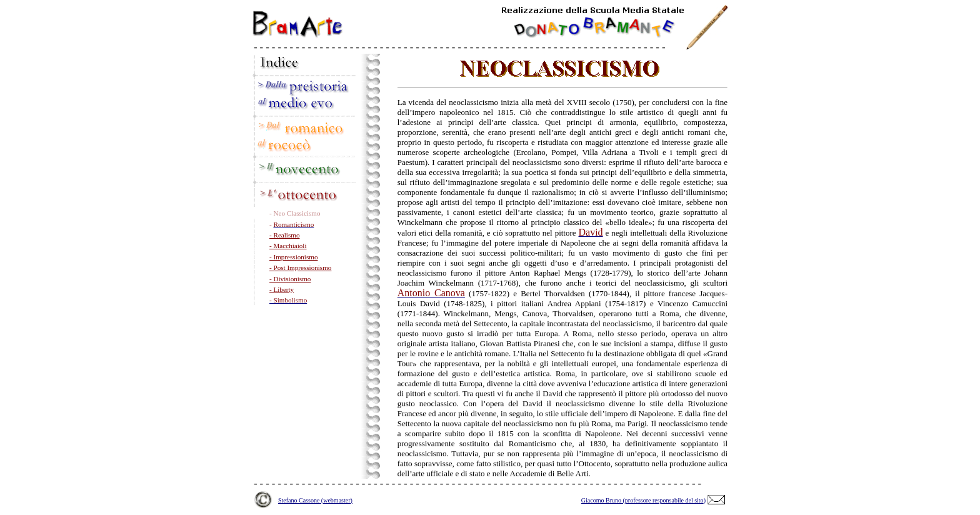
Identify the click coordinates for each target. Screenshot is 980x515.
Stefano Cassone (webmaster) (315, 500)
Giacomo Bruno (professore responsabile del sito (642, 500)
